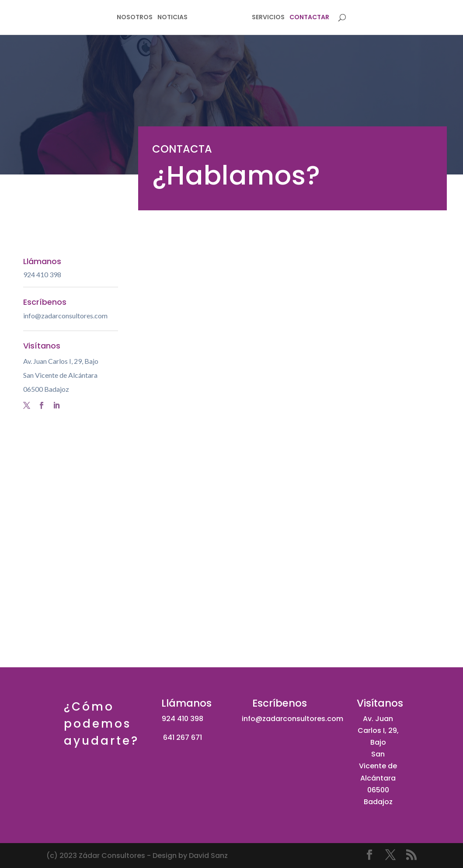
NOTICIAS (157, 19)
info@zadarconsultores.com (65, 315)
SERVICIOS (284, 19)
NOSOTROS (119, 19)
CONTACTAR (325, 19)
